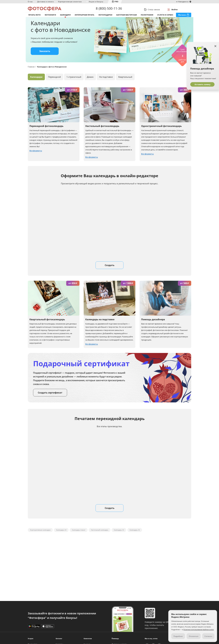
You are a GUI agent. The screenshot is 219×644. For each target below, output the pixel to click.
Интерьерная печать (84, 18)
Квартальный (125, 82)
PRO (116, 2)
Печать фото (34, 18)
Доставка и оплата (46, 2)
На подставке (106, 82)
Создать (110, 271)
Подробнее (178, 636)
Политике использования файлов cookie (199, 630)
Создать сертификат (50, 398)
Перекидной (54, 82)
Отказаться (194, 636)
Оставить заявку (202, 84)
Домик (90, 82)
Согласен (208, 636)
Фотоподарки (105, 18)
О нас (30, 2)
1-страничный (74, 82)
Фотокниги (50, 18)
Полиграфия (147, 18)
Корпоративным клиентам (70, 2)
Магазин (182, 18)
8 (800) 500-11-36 (109, 10)
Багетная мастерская (127, 18)
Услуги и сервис (165, 18)
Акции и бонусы (96, 2)
